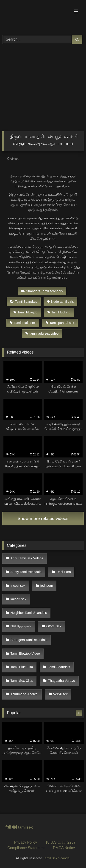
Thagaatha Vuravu (61, 681)
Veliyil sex (60, 694)
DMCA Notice (64, 848)
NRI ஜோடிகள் (21, 626)
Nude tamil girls (60, 302)
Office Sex (54, 626)
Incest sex (18, 586)
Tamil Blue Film (22, 667)
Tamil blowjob (25, 312)
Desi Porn (64, 572)
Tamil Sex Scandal (57, 858)
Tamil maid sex (23, 323)
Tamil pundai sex (60, 323)
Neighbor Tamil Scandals (29, 613)
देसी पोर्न (11, 827)
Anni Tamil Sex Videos (27, 558)
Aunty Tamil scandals (26, 572)
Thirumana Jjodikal (24, 694)
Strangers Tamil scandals (42, 291)
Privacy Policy (26, 842)
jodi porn (47, 586)
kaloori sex (18, 599)
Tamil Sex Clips (22, 681)
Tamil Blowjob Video (25, 654)
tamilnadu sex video (42, 333)
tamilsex (25, 827)
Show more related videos (43, 518)
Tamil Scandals (24, 302)
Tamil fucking (59, 312)
